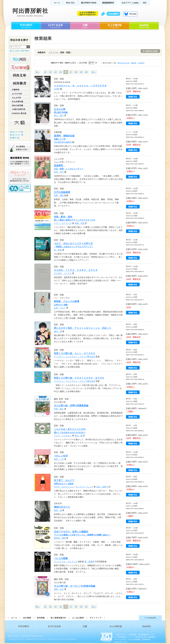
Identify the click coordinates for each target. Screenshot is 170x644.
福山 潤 (58, 331)
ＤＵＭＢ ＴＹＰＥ (63, 273)
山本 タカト (60, 308)
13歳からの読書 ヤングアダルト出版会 (20, 188)
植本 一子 (59, 459)
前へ (38, 72)
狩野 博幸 (59, 195)
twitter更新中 (111, 14)
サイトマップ (96, 618)
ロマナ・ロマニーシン (64, 487)
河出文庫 (20, 75)
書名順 (134, 63)
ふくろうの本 (20, 94)
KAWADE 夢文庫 (20, 113)
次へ (94, 72)
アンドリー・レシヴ (84, 487)
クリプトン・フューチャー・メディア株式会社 (75, 357)
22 (45, 72)
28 (76, 72)
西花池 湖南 (60, 538)
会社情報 (27, 618)
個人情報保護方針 (58, 618)
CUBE (57, 89)
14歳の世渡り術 (20, 109)
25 (61, 72)
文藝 (85, 26)
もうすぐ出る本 (55, 26)
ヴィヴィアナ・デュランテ (66, 562)
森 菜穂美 (89, 562)
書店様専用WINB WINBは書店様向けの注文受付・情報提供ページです (20, 161)
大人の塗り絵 (115, 26)
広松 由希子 (102, 487)
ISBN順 (141, 63)
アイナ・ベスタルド (63, 436)
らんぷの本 (20, 97)
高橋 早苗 (80, 223)
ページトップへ (135, 618)
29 (81, 72)
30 (86, 72)
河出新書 (20, 83)
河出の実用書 (20, 105)
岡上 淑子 (59, 115)
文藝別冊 (20, 90)
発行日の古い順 (123, 63)
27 (71, 72)
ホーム (56, 3)
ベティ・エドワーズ (63, 223)
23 (50, 72)
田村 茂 (58, 510)
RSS (145, 3)
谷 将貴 (58, 250)
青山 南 (79, 436)
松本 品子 (59, 172)
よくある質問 (78, 618)
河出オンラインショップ (20, 176)
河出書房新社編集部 (63, 142)
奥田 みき (59, 589)
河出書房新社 (30, 12)
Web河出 (70, 3)
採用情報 (41, 618)
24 (55, 72)
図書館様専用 (108, 3)
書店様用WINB (89, 3)
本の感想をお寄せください (20, 148)
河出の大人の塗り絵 (20, 67)
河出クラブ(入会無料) (130, 3)
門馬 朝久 (59, 409)
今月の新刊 (26, 26)
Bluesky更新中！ (130, 14)
